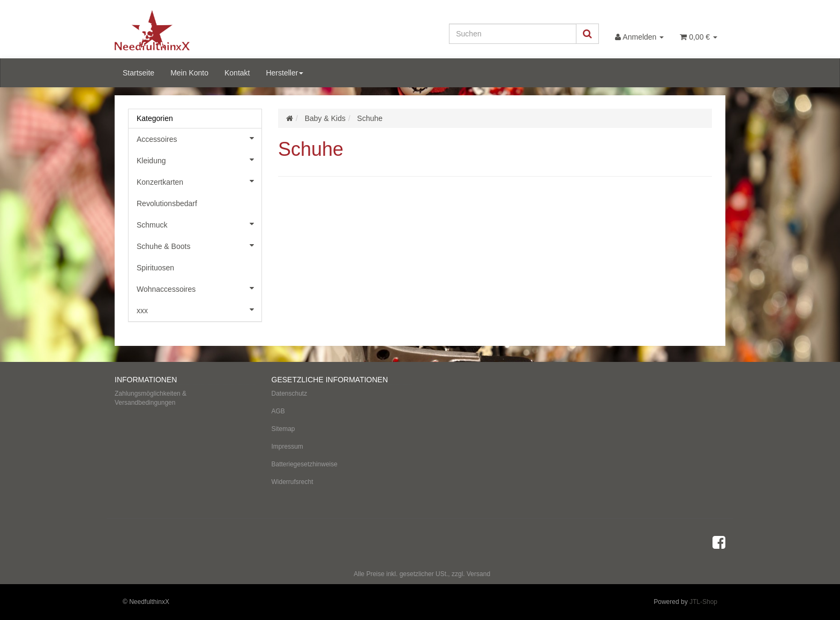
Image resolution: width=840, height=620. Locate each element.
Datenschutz (290, 394)
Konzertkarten (199, 181)
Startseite (138, 73)
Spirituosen (155, 268)
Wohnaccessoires (199, 288)
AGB (278, 411)
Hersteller (284, 73)
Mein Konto (189, 73)
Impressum (287, 447)
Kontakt (237, 73)
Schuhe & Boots (199, 245)
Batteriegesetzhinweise (305, 464)
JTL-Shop (703, 602)
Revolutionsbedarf (167, 203)
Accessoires (199, 138)
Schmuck (199, 224)
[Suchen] (513, 34)
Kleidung (199, 160)
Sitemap (283, 429)
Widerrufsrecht (292, 482)
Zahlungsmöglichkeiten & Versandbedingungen (151, 398)
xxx (199, 309)
